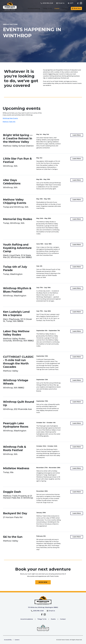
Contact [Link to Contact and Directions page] (65, 8)
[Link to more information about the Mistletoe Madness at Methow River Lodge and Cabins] (77, 468)
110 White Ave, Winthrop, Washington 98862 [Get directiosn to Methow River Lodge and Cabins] (43, 607)
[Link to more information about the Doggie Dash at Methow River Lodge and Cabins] (77, 492)
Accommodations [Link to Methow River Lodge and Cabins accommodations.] (27, 619)
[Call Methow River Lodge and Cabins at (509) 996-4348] (48, 3)
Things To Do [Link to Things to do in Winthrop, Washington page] (47, 8)
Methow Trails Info (9, 122)
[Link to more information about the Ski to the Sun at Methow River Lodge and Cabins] (77, 537)
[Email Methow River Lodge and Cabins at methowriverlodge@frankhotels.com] (61, 3)
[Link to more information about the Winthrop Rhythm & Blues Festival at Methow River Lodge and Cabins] (77, 288)
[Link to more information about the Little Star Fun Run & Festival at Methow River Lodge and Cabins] (77, 159)
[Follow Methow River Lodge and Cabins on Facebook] (78, 3)
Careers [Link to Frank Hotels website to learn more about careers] (17, 640)
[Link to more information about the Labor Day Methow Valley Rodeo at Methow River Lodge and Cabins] (77, 331)
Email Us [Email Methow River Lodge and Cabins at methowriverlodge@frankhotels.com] (51, 611)
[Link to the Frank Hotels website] (43, 628)
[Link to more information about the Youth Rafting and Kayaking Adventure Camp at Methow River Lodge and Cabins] (77, 245)
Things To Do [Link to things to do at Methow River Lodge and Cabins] (42, 619)
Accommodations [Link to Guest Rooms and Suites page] (34, 8)
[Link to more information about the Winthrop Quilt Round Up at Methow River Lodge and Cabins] (77, 402)
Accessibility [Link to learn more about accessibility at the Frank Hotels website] (8, 640)
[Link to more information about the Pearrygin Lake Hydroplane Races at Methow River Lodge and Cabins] (77, 423)
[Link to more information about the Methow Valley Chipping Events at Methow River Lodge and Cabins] (77, 200)
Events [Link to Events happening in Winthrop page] (57, 8)
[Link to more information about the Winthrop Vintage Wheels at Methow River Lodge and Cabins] (77, 380)
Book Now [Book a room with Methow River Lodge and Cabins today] (76, 8)
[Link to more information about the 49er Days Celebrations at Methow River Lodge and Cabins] (77, 180)
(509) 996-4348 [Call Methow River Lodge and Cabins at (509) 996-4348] (37, 611)
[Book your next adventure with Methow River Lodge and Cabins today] (43, 582)
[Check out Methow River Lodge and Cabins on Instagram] (81, 3)
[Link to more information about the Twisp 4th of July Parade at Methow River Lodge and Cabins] (77, 267)
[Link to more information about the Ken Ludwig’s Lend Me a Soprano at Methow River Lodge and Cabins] (77, 312)
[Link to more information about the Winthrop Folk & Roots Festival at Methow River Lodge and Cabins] (77, 447)
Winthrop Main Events (10, 118)
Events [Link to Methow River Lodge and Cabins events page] (53, 619)
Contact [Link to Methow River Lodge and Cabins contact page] (63, 619)
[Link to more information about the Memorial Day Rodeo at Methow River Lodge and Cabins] (77, 219)
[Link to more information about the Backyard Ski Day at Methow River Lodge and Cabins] (77, 513)
